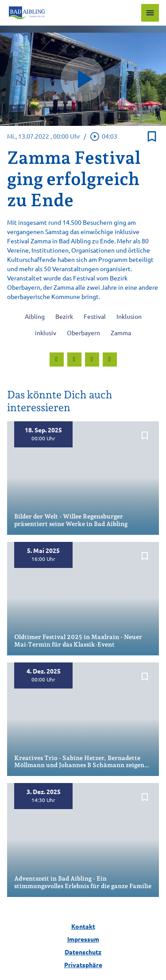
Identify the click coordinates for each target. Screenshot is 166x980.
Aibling (35, 316)
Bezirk (64, 316)
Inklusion (129, 316)
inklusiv (46, 333)
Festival (95, 316)
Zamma (121, 333)
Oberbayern (83, 333)
